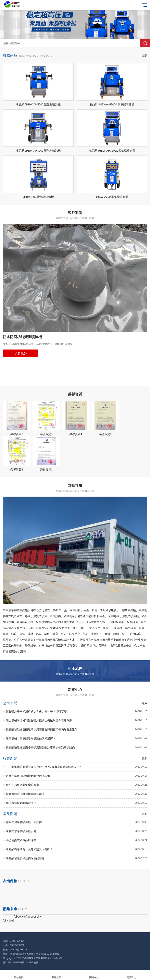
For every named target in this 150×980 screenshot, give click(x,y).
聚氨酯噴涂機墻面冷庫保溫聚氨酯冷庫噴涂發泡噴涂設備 (76, 748)
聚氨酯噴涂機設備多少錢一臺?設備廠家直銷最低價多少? (76, 767)
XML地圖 (33, 963)
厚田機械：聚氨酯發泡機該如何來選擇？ (76, 739)
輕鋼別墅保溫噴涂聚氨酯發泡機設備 (76, 776)
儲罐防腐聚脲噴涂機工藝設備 (76, 822)
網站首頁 (19, 975)
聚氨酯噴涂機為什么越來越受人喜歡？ (76, 849)
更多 (144, 55)
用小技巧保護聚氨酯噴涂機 (76, 785)
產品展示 (56, 975)
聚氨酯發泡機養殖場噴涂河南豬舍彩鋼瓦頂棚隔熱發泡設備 (76, 730)
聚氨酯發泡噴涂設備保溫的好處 (76, 858)
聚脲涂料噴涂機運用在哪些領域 (76, 794)
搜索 (145, 43)
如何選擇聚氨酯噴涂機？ (76, 803)
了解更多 (21, 353)
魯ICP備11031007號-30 (15, 963)
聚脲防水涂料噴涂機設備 (76, 831)
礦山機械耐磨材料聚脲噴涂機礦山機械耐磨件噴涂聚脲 (76, 721)
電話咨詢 (131, 975)
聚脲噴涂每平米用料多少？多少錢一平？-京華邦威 (76, 711)
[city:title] (8, 921)
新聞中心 (94, 975)
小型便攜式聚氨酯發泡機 (76, 840)
